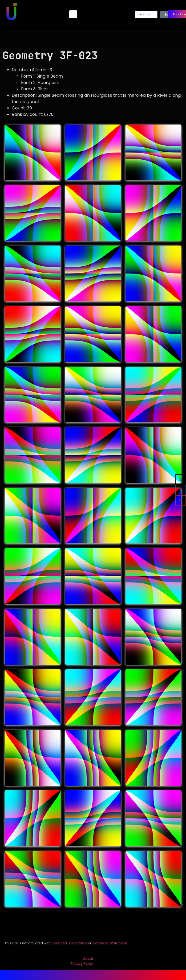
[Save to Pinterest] (181, 501)
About (88, 959)
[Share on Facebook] (181, 490)
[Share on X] (181, 479)
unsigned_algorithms (69, 943)
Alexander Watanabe (110, 943)
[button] (73, 14)
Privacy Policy (82, 963)
